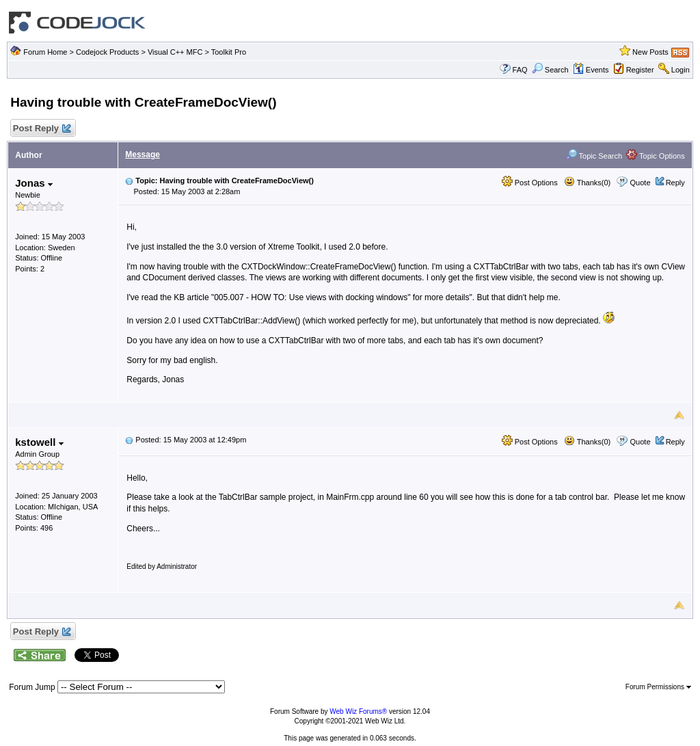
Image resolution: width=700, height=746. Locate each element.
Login (681, 70)
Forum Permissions (658, 687)
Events (591, 70)
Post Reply (41, 129)
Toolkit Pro (229, 52)
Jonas (34, 183)
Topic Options (656, 156)
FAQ (520, 70)
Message (143, 155)
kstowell (39, 442)
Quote (641, 183)
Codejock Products (107, 52)
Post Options (530, 183)
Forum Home (45, 52)
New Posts (650, 52)
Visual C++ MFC (175, 52)
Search (550, 70)
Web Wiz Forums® (358, 711)
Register (640, 70)
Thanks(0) (587, 183)
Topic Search (594, 156)
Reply (675, 183)
